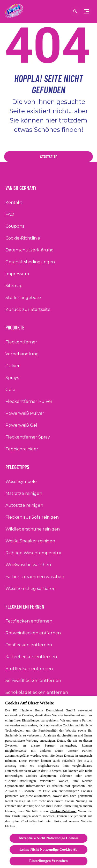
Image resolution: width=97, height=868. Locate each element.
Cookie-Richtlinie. (64, 811)
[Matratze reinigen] (24, 494)
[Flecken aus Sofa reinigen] (32, 517)
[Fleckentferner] (21, 342)
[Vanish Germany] (24, 186)
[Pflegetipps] (20, 465)
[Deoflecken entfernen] (29, 645)
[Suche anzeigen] (75, 11)
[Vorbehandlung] (22, 354)
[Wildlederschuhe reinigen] (33, 529)
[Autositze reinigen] (24, 505)
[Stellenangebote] (23, 298)
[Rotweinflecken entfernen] (33, 633)
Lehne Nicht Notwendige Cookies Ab (49, 850)
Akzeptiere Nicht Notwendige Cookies (48, 838)
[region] (48, 782)
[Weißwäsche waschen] (28, 565)
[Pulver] (13, 366)
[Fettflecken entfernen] (29, 621)
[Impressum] (17, 274)
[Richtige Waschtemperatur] (34, 553)
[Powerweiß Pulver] (25, 413)
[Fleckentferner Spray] (28, 437)
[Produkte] (18, 326)
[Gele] (10, 390)
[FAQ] (10, 214)
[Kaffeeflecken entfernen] (31, 657)
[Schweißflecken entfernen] (33, 681)
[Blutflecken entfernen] (29, 669)
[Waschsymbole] (21, 482)
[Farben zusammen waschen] (35, 577)
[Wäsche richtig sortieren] (31, 589)
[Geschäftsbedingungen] (30, 262)
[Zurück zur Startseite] (28, 310)
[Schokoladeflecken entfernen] (37, 693)
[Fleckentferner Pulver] (29, 402)
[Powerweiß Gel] (21, 425)
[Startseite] (48, 157)
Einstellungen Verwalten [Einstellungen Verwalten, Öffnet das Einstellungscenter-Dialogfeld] (48, 861)
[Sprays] (12, 378)
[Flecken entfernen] (28, 605)
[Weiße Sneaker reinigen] (30, 541)
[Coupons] (15, 226)
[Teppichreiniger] (22, 449)
